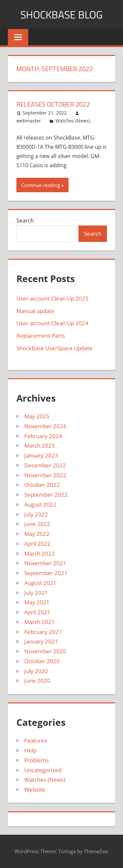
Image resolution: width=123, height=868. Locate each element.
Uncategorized (43, 770)
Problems (37, 760)
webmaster (29, 121)
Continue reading (41, 185)
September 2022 (46, 495)
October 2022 (42, 485)
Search (25, 220)
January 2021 (41, 641)
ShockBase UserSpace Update (54, 348)
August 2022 (40, 504)
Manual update (35, 311)
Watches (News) (73, 121)
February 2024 (43, 436)
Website (35, 789)
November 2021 (45, 563)
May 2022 (37, 534)
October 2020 (42, 661)
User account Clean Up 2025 (52, 298)
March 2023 (40, 446)
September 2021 (46, 573)
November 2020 (45, 651)
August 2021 (40, 583)
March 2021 (40, 622)
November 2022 (45, 475)
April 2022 (37, 544)
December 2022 (45, 465)
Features (36, 740)
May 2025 (37, 416)
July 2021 (36, 593)
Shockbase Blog (61, 14)
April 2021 (37, 612)
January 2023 (41, 455)
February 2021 (43, 632)
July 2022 (36, 514)
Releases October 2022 (53, 104)
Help (30, 750)
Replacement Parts (41, 336)
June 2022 (37, 524)
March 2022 (40, 553)
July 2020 (36, 671)
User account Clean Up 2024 (52, 323)
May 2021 (37, 602)
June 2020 (37, 681)
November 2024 (45, 426)
